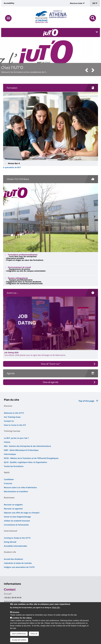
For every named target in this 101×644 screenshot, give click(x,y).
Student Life (10, 552)
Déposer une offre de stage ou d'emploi (22, 513)
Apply (7, 472)
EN (95, 3)
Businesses (9, 497)
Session (16, 612)
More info (56, 607)
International (11, 531)
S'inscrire (8, 483)
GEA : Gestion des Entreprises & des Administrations (27, 446)
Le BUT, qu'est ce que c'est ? (16, 438)
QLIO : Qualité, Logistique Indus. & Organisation (25, 462)
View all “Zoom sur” (51, 364)
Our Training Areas (12, 417)
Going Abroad (10, 542)
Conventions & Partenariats (16, 525)
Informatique (10, 454)
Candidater (9, 479)
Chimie (7, 442)
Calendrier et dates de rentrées (18, 563)
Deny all (34, 634)
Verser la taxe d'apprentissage (17, 517)
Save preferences (19, 634)
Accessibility (9, 3)
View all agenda (50, 382)
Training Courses (12, 431)
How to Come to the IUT (15, 425)
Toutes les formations (14, 466)
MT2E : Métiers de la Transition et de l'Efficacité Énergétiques (31, 458)
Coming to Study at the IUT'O (17, 538)
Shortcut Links (76, 3)
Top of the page (86, 401)
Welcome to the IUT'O (14, 413)
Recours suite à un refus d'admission (20, 487)
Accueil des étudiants (13, 559)
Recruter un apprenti (13, 509)
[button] (87, 70)
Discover (8, 406)
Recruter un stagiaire (13, 505)
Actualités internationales (15, 546)
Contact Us (9, 421)
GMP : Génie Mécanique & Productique (21, 450)
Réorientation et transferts (16, 491)
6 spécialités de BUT (12, 167)
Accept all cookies (19, 640)
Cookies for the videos (22, 618)
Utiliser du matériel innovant (17, 521)
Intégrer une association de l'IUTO (19, 567)
